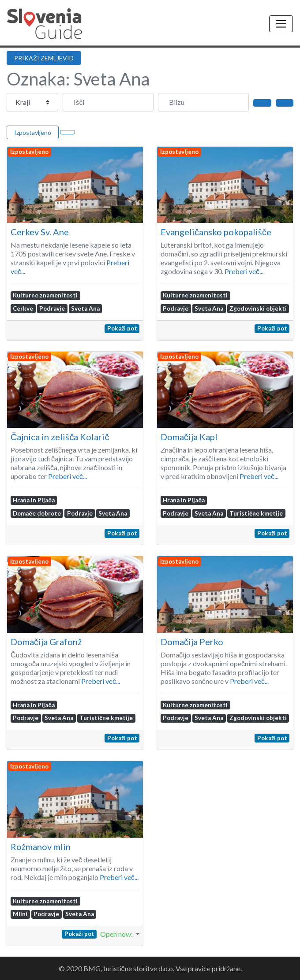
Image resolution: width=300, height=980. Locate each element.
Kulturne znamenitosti (45, 295)
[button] (120, 934)
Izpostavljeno (33, 132)
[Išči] (108, 102)
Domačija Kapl (189, 437)
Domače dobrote (37, 513)
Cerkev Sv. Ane (40, 232)
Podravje (52, 308)
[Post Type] (32, 102)
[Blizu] (203, 102)
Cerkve (23, 308)
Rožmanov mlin (41, 846)
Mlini (20, 914)
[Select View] (67, 132)
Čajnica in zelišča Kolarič (60, 437)
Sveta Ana (85, 308)
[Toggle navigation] (281, 24)
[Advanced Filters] (285, 103)
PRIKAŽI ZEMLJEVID (44, 58)
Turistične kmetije (256, 513)
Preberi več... (244, 271)
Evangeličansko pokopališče (216, 232)
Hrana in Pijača (34, 500)
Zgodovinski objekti (258, 308)
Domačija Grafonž (46, 642)
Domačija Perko (192, 642)
